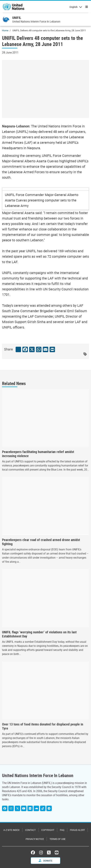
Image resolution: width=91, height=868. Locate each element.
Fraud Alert (77, 830)
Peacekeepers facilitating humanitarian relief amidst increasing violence (38, 454)
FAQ (62, 830)
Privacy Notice (35, 839)
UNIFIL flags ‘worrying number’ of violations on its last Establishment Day (39, 634)
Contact (30, 830)
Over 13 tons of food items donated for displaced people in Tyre (43, 726)
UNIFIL (17, 18)
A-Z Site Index (11, 830)
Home (5, 30)
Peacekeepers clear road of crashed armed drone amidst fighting (41, 542)
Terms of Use (58, 839)
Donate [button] (46, 861)
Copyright (48, 830)
